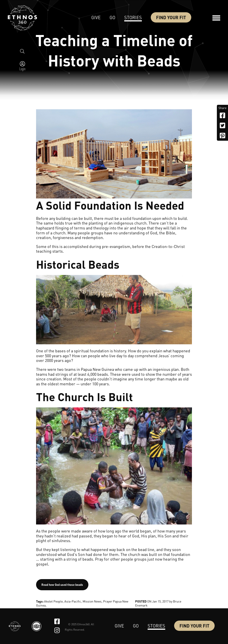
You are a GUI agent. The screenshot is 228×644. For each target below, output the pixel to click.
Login (22, 69)
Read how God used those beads (62, 585)
